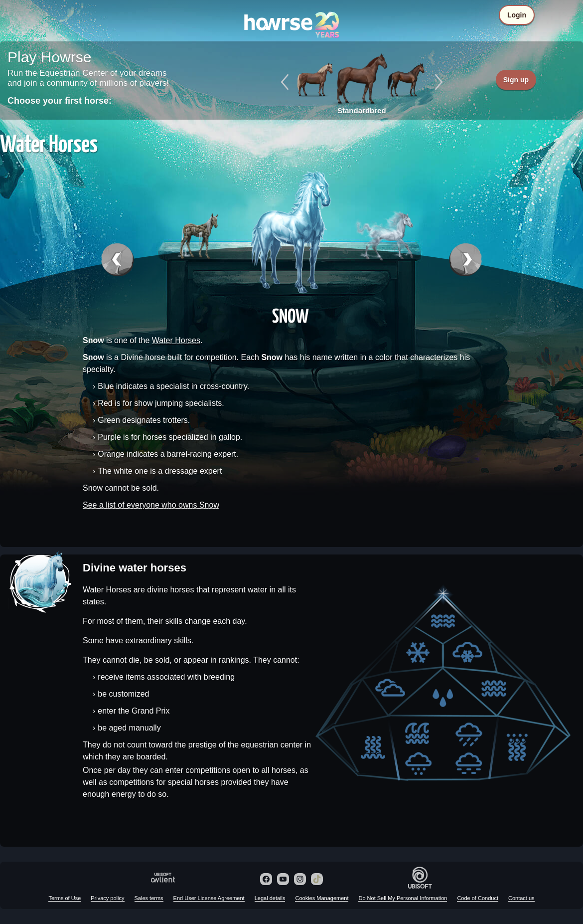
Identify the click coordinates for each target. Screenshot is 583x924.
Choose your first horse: (60, 101)
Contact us (521, 898)
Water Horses (176, 340)
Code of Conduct (478, 898)
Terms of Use (65, 898)
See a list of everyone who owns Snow (151, 505)
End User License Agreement (209, 898)
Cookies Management (322, 898)
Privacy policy (107, 898)
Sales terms (149, 898)
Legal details (270, 898)
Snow (291, 315)
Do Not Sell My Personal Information (403, 898)
